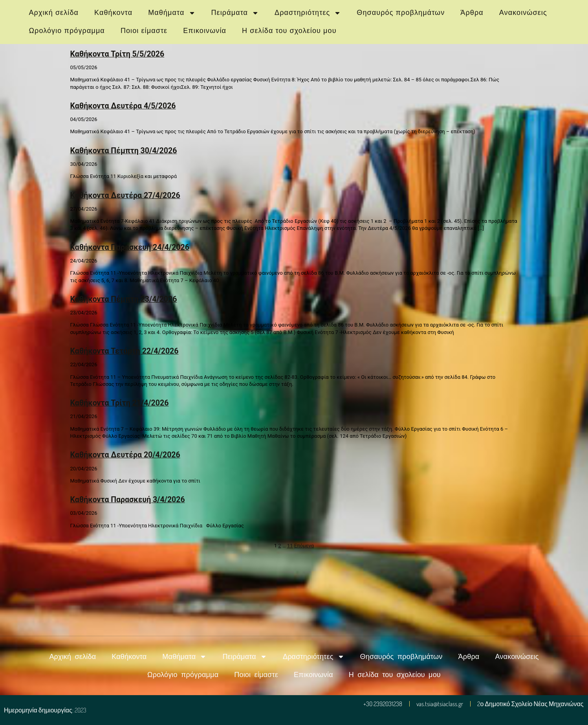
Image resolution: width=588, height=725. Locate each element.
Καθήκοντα (113, 13)
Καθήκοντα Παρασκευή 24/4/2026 (130, 247)
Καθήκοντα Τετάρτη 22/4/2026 (125, 351)
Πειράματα (235, 13)
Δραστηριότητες (308, 13)
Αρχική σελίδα (54, 13)
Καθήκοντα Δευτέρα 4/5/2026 (123, 106)
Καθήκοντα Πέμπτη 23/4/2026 (124, 299)
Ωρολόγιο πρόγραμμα (67, 31)
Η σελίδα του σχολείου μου (289, 31)
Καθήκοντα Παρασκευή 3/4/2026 (128, 500)
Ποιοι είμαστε (144, 31)
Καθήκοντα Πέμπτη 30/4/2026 (124, 151)
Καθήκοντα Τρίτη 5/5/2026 (117, 54)
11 (290, 546)
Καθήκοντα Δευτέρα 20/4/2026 (125, 455)
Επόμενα (304, 546)
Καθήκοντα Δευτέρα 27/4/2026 (125, 195)
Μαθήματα (172, 13)
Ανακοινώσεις (523, 13)
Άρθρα (472, 13)
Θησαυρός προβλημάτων (401, 13)
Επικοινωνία (205, 31)
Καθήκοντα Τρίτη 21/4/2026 (120, 403)
